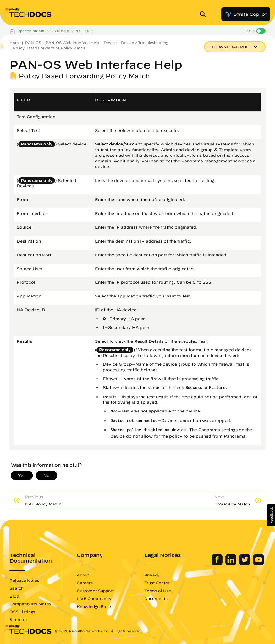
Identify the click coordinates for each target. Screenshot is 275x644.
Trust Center (157, 583)
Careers (85, 583)
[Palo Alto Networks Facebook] (218, 564)
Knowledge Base (94, 606)
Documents (156, 598)
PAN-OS (33, 43)
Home (15, 43)
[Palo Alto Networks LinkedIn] (231, 564)
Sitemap (18, 619)
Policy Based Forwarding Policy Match (49, 48)
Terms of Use (158, 591)
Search (16, 588)
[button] (271, 515)
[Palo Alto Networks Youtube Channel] (258, 564)
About (83, 575)
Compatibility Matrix (30, 604)
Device (110, 43)
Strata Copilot (246, 14)
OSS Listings (22, 612)
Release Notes (24, 580)
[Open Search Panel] (205, 14)
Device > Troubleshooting (145, 43)
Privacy (152, 575)
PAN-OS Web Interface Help (72, 43)
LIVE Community (94, 598)
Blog (14, 596)
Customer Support (95, 591)
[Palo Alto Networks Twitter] (245, 564)
